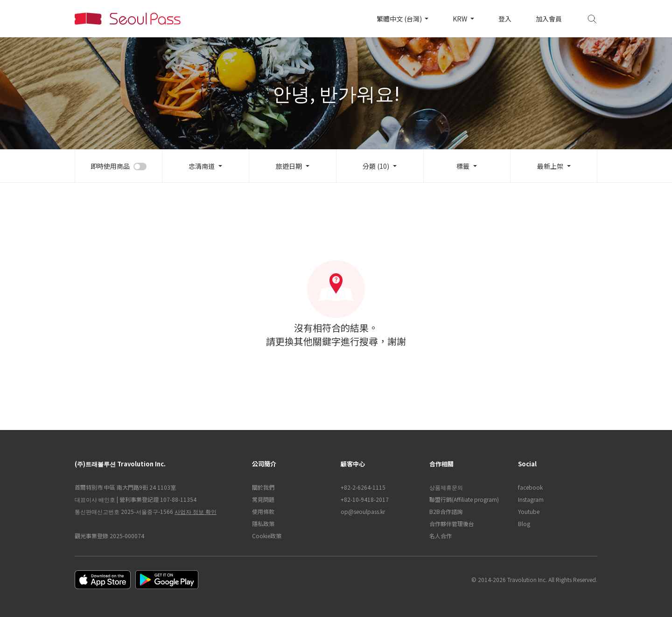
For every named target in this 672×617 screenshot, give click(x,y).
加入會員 (549, 19)
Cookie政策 (267, 536)
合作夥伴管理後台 (452, 523)
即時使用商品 (110, 166)
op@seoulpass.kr (363, 511)
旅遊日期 (289, 166)
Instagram (531, 499)
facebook (530, 487)
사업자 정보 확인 (196, 511)
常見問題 (263, 499)
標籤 (463, 166)
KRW (461, 19)
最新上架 (550, 166)
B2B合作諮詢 (446, 511)
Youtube (529, 511)
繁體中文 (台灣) (400, 19)
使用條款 (263, 511)
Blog (524, 523)
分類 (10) (376, 166)
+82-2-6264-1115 (363, 487)
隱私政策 (263, 523)
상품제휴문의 (446, 487)
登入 (505, 19)
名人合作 (441, 536)
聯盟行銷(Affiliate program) (464, 499)
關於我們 (263, 487)
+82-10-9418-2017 (365, 499)
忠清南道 (202, 166)
